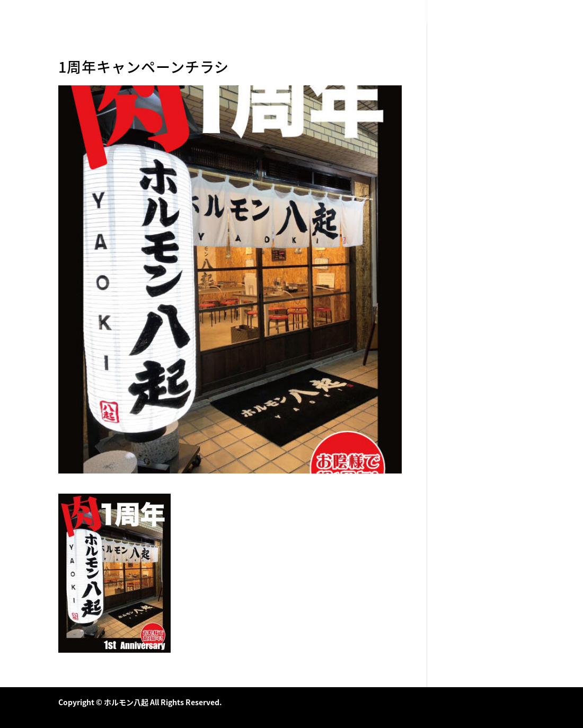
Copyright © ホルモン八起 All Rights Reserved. (140, 702)
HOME (438, 12)
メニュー (473, 12)
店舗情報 (512, 12)
